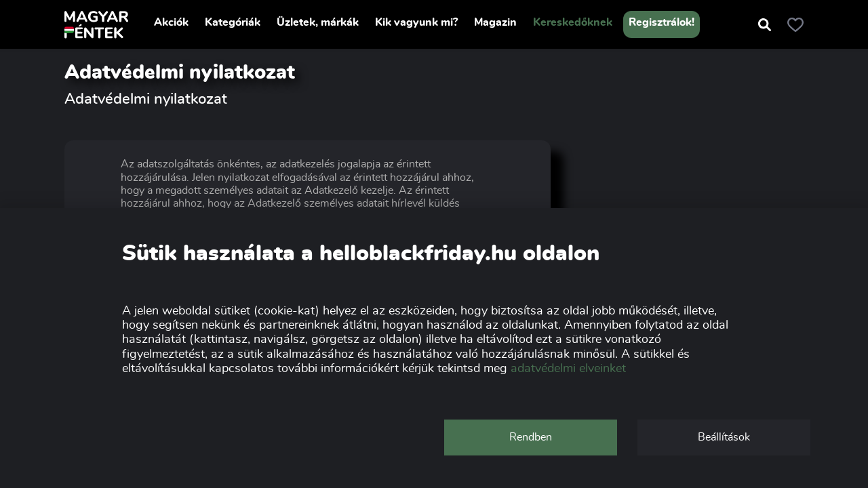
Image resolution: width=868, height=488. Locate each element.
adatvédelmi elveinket (568, 369)
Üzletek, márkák (318, 22)
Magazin (495, 22)
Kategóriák (233, 22)
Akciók (171, 22)
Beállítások (724, 437)
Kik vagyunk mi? (416, 22)
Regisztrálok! (662, 22)
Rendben (531, 437)
